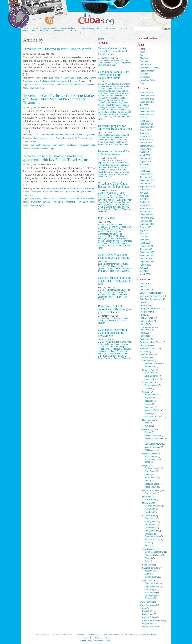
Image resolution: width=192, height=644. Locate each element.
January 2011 (146, 177)
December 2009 (147, 215)
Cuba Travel (35, 199)
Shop (25, 31)
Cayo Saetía (150, 471)
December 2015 (147, 96)
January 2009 (146, 249)
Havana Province (106, 98)
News (36, 81)
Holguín (118, 98)
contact (101, 39)
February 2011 (146, 174)
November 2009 (147, 218)
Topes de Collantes (153, 555)
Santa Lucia (150, 366)
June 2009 (144, 234)
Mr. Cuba (123, 28)
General (73, 135)
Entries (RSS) (86, 640)
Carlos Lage (148, 614)
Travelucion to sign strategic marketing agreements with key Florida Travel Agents (56, 158)
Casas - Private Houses (109, 84)
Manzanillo (149, 407)
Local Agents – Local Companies (149, 329)
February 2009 (146, 246)
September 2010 (147, 187)
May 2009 (144, 237)
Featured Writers (147, 71)
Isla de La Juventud (151, 490)
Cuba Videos (109, 28)
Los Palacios (150, 528)
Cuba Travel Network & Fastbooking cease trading (114, 256)
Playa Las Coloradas (154, 417)
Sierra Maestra (151, 577)
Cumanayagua (151, 385)
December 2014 (147, 111)
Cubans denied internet (153, 620)
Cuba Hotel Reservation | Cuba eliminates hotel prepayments (113, 333)
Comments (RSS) (104, 640)
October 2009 (146, 221)
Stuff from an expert (60, 81)
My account (58, 31)
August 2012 (145, 149)
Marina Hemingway (153, 444)
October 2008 (146, 259)
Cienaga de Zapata (153, 506)
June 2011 (144, 165)
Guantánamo (123, 93)
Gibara (148, 474)
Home (142, 49)
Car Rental (111, 160)
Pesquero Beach (152, 484)
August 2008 (145, 265)
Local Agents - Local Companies (50, 138)
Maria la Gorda (151, 531)
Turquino (148, 388)
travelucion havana (76, 85)
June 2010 (144, 196)
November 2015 (147, 99)
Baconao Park (151, 571)
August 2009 (145, 227)
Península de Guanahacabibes (152, 535)
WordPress (151, 634)
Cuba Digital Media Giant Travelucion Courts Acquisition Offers (114, 75)
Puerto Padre (150, 499)
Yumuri (148, 426)
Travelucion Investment (64, 202)
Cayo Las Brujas (115, 195)
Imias (147, 423)
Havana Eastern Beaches (156, 438)
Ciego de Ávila (116, 198)
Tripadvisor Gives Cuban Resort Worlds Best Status (114, 185)
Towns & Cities (146, 355)
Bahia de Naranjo (152, 468)
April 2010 (144, 202)
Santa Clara (103, 112)
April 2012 (144, 152)
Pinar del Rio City (152, 539)
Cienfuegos (103, 89)
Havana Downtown (118, 96)
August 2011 (145, 162)
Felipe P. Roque (149, 624)
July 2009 (144, 230)
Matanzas (127, 241)
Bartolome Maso (152, 395)
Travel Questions (120, 144)
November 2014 (147, 115)
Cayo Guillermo (105, 86)
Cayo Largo (150, 493)
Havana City (81, 78)
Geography (145, 312)
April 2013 (144, 133)
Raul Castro (45, 81)
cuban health (58, 145)
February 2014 (146, 124)
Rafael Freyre (151, 487)
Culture (125, 60)
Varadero (116, 117)
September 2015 (147, 102)
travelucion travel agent (33, 205)
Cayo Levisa (126, 342)
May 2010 (144, 199)
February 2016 (146, 93)
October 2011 (146, 158)
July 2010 (144, 193)
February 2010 (146, 209)
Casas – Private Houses (150, 293)
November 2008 (147, 255)
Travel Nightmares (148, 602)
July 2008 (144, 268)
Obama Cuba (48, 85)
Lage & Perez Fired (151, 627)
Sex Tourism (145, 345)
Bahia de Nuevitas (153, 363)
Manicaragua (150, 589)
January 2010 (146, 212)
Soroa (147, 543)
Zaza (147, 561)
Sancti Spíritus (149, 549)
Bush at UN (147, 611)
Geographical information (151, 309)
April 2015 (144, 108)
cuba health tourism (39, 145)
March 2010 (145, 205)
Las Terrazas (125, 349)
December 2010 (147, 180)
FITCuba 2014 (107, 218)
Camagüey (103, 193)
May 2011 (144, 168)
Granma (113, 93)
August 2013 (145, 130)
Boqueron (149, 401)
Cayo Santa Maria (121, 86)
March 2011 (145, 171)
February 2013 (146, 140)
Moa (146, 481)
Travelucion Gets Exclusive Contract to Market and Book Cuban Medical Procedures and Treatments (59, 99)
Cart (34, 31)
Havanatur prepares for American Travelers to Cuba (115, 127)
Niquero (148, 413)
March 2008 (145, 274)
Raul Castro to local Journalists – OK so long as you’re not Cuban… (115, 309)
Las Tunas (147, 497)
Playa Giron (150, 509)
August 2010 (145, 190)
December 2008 (147, 252)
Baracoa (102, 225)
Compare (72, 31)
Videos (143, 608)
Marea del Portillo (152, 410)
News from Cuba (147, 80)
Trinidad (108, 117)
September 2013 (147, 127)
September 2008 (147, 262)
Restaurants (145, 339)
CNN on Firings (149, 617)
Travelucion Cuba (87, 145)
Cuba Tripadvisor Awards (110, 162)
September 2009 (147, 224)
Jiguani (148, 404)
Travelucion (61, 85)
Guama (148, 574)
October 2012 (146, 143)
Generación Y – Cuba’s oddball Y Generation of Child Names (113, 51)
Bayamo (110, 225)
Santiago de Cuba (118, 112)
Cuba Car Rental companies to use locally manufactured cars (115, 281)
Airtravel (143, 284)
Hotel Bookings (89, 188)
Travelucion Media (31, 148)
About (142, 52)
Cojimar (148, 432)
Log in (86, 637)
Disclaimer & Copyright (90, 28)
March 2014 (145, 121)
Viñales (101, 119)
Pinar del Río (112, 110)
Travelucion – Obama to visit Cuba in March (57, 49)
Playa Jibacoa (151, 456)
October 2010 (146, 183)
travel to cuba (49, 199)
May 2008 (144, 271)
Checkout (44, 31)
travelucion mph (37, 88)
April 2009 (144, 240)
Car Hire (102, 160)
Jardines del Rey (115, 103)
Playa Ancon (150, 593)
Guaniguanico (151, 521)
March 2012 (145, 155)
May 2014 (144, 118)
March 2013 (145, 137)
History (121, 63)
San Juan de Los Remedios (152, 597)
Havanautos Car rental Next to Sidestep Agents (115, 153)
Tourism (73, 81)
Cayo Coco (125, 84)
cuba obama (34, 85)
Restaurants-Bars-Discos (151, 342)
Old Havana (109, 174)
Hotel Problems (147, 321)
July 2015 (144, 105)
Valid (97, 637)
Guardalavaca (151, 478)
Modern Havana (116, 107)
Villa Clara (126, 117)
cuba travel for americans (61, 78)
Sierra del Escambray (154, 552)
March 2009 (145, 243)
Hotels (26, 192)
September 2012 (147, 146)
